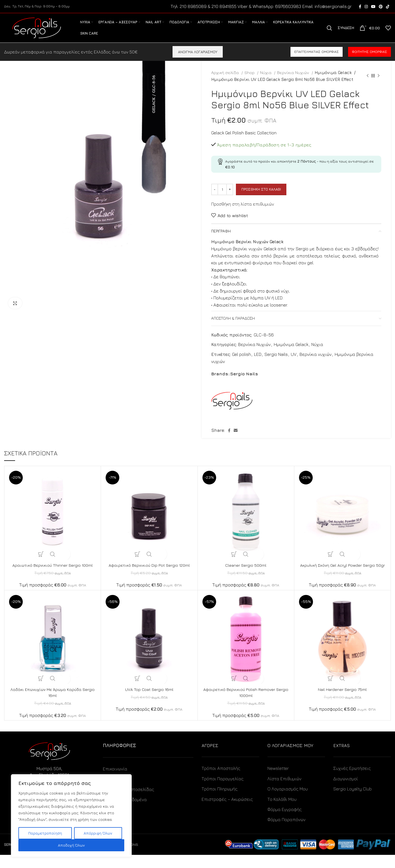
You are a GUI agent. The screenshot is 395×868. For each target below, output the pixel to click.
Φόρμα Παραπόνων (287, 833)
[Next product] (379, 83)
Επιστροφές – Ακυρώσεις (227, 812)
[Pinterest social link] (381, 7)
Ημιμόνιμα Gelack (332, 80)
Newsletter (278, 781)
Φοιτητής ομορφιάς (369, 59)
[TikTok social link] (388, 7)
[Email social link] (236, 437)
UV (294, 361)
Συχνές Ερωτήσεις (352, 781)
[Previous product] (368, 83)
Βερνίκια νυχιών (316, 361)
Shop (250, 80)
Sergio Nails (276, 361)
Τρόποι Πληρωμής (220, 802)
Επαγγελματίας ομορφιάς (317, 59)
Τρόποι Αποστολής (221, 781)
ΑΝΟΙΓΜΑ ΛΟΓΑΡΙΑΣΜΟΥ (198, 59)
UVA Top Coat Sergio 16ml (149, 702)
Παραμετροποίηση (45, 833)
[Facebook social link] (360, 7)
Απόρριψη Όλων (98, 833)
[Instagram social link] (366, 7)
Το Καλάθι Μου (282, 812)
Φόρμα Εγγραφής (285, 822)
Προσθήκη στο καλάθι (261, 196)
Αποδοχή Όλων (71, 845)
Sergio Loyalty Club (352, 802)
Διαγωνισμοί (346, 792)
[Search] (329, 32)
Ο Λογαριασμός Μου (288, 802)
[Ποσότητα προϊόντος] (222, 196)
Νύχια (266, 80)
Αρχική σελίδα (226, 80)
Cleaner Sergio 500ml (246, 572)
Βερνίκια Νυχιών (294, 80)
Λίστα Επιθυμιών (284, 792)
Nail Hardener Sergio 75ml (342, 702)
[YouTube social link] (373, 7)
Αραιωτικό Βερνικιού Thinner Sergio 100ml (53, 572)
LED (258, 361)
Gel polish (242, 361)
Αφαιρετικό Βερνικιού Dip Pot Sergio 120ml (149, 572)
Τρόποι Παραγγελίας (223, 792)
